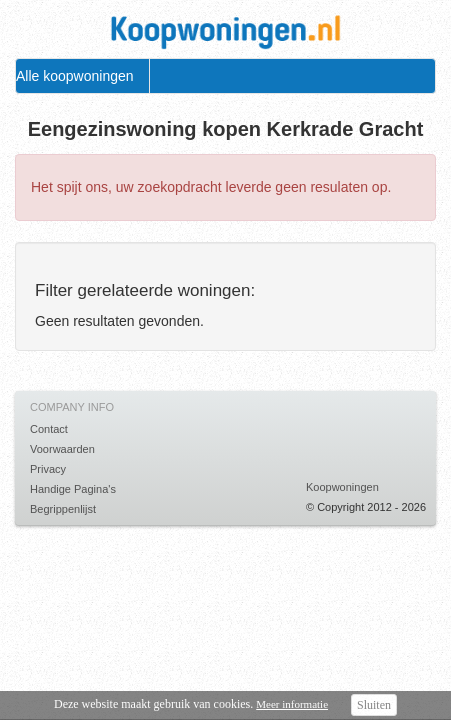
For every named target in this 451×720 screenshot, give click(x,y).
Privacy (48, 469)
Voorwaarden (62, 449)
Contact (49, 429)
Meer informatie (292, 704)
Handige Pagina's (73, 489)
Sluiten (374, 705)
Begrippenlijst (63, 509)
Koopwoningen (342, 487)
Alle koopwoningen (75, 76)
